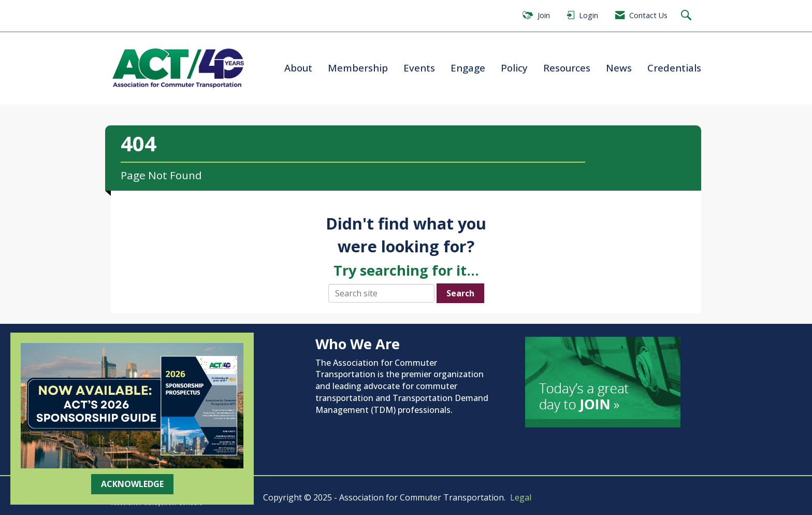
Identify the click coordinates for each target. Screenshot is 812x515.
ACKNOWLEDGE (132, 484)
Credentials (674, 68)
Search (460, 293)
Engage (468, 68)
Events (419, 68)
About (298, 68)
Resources (567, 68)
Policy (514, 68)
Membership (358, 68)
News (619, 68)
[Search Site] (687, 16)
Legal (521, 497)
